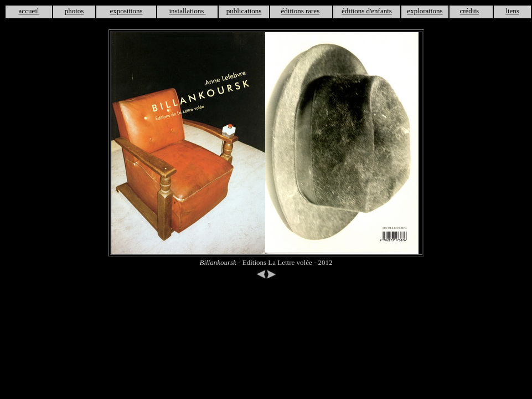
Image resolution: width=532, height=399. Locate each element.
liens (512, 11)
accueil (29, 11)
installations (187, 11)
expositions (126, 11)
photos (74, 11)
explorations (425, 11)
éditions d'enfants (367, 11)
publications (244, 11)
